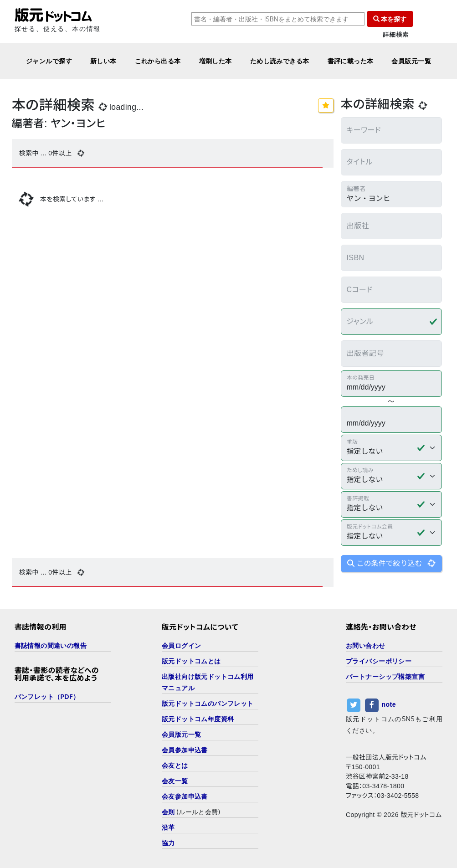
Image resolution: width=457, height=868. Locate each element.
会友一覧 (175, 781)
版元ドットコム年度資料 (198, 719)
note (389, 704)
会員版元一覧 (411, 61)
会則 (168, 812)
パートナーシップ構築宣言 (385, 676)
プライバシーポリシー (379, 661)
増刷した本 (216, 61)
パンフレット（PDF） (47, 696)
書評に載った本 (351, 61)
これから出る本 (158, 61)
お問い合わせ (366, 645)
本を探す (390, 19)
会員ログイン (182, 645)
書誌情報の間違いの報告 (51, 645)
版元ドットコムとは (191, 661)
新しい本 (103, 61)
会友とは (175, 765)
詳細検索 (396, 35)
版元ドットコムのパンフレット (208, 703)
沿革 (168, 827)
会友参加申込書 (185, 796)
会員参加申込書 (185, 750)
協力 (168, 843)
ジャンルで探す (49, 61)
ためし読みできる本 (280, 61)
